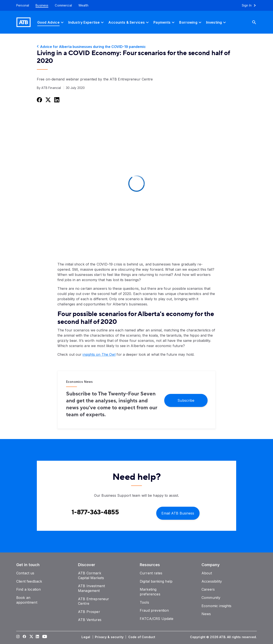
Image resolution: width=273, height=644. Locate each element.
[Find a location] (28, 589)
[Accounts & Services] (129, 22)
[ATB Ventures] (90, 620)
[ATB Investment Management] (91, 588)
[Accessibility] (212, 581)
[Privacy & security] (110, 637)
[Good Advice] (51, 22)
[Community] (211, 598)
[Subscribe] (186, 400)
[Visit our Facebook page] (24, 637)
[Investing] (217, 22)
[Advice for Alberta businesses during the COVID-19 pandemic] (136, 47)
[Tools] (144, 602)
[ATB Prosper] (89, 612)
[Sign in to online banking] (251, 5)
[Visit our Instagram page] (18, 637)
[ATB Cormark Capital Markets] (91, 575)
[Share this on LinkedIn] (56, 100)
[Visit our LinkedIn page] (37, 637)
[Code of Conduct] (142, 637)
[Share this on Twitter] (48, 100)
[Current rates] (151, 573)
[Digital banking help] (156, 581)
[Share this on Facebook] (39, 100)
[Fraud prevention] (154, 610)
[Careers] (208, 589)
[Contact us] (25, 573)
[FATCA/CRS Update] (157, 619)
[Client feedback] (29, 581)
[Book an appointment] (27, 600)
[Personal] (21, 5)
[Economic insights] (217, 606)
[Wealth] (83, 5)
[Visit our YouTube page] (44, 637)
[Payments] (165, 22)
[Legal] (86, 637)
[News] (206, 614)
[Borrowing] (191, 22)
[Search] (257, 22)
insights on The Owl (99, 354)
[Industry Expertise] (87, 22)
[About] (207, 573)
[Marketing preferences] (150, 592)
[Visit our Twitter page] (31, 637)
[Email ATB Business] (178, 513)
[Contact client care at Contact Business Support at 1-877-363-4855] (95, 512)
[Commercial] (63, 5)
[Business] (42, 5)
